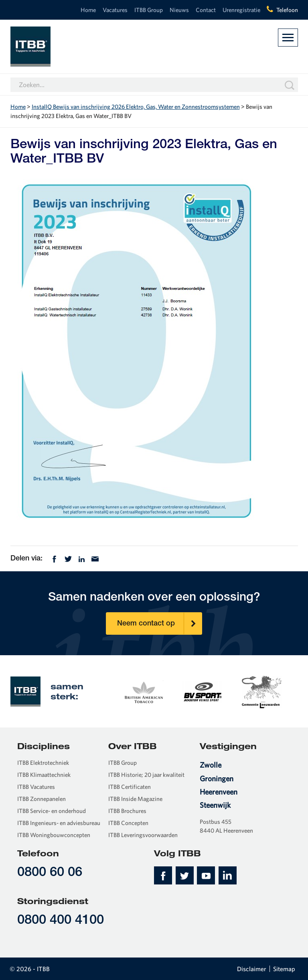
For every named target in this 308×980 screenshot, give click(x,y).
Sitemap (284, 969)
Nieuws (179, 10)
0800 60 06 (50, 873)
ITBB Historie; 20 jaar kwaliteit (146, 775)
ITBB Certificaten (130, 787)
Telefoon (287, 10)
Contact (206, 10)
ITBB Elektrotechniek (43, 763)
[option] (143, 691)
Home (88, 10)
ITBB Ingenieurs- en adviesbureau (59, 823)
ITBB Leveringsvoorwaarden (143, 835)
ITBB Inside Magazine (135, 799)
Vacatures (115, 10)
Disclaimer (252, 969)
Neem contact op (160, 623)
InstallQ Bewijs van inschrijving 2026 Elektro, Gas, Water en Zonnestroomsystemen (136, 107)
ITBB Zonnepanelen (42, 799)
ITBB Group (149, 10)
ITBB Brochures (127, 811)
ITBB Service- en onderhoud (52, 811)
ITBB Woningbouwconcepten (54, 835)
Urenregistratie (241, 10)
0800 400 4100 (61, 921)
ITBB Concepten (128, 823)
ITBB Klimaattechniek (44, 775)
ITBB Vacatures (36, 787)
